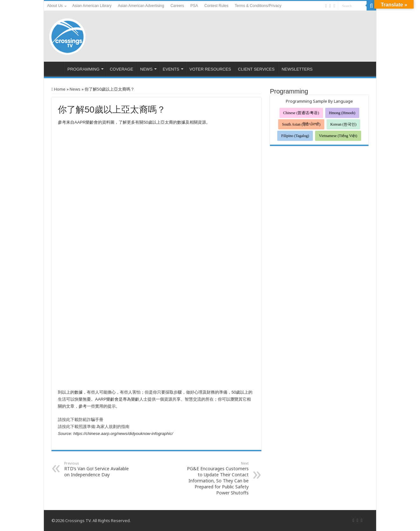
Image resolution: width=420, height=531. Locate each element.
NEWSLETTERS (297, 69)
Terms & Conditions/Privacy (258, 6)
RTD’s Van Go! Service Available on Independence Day (97, 469)
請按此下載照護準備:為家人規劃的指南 (94, 427)
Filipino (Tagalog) (295, 136)
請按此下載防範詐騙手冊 (81, 420)
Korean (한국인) (343, 124)
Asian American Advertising (141, 6)
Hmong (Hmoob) (342, 113)
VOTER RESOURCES (210, 69)
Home (59, 89)
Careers (177, 6)
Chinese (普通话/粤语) (301, 113)
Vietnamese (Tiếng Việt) (338, 136)
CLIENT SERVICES (256, 69)
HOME (55, 68)
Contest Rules (216, 6)
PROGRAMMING (83, 69)
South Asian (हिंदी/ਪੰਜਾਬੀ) (301, 124)
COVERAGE (121, 69)
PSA (194, 6)
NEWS (146, 69)
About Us (55, 6)
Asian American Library (92, 6)
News (75, 89)
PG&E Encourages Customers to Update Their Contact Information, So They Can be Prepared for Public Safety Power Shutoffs (216, 478)
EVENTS (171, 69)
